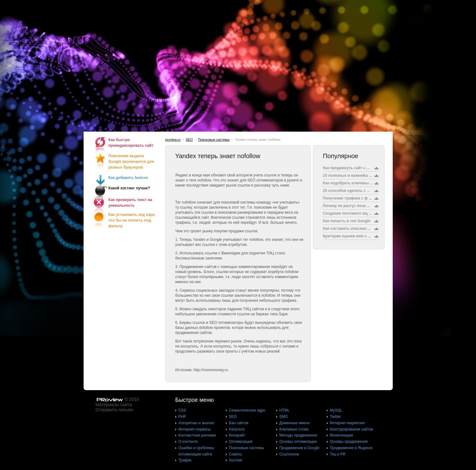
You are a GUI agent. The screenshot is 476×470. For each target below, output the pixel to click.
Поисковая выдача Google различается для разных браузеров (131, 162)
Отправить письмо (115, 410)
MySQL (336, 410)
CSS (182, 410)
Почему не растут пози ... (347, 206)
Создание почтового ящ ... (348, 213)
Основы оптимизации (298, 442)
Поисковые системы (214, 140)
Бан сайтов (239, 423)
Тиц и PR (338, 454)
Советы (236, 454)
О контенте (188, 442)
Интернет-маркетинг (348, 423)
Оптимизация (241, 442)
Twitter (335, 417)
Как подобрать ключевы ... (348, 183)
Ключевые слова (294, 429)
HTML (285, 410)
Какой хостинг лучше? (129, 188)
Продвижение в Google (300, 448)
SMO (284, 417)
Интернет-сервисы (195, 429)
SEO (189, 140)
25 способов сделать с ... (347, 191)
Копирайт (237, 435)
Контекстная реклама (197, 435)
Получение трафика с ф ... (348, 198)
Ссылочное (289, 454)
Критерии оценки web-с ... (347, 236)
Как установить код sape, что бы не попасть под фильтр (132, 220)
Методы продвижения (298, 435)
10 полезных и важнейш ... (348, 176)
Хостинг (236, 460)
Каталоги (237, 429)
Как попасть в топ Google (347, 221)
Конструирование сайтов (352, 429)
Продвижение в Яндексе (351, 448)
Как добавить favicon (128, 178)
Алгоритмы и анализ (196, 423)
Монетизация (341, 435)
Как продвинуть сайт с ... (346, 168)
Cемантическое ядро (247, 410)
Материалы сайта (114, 405)
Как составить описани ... (347, 229)
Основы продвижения (349, 442)
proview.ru (173, 140)
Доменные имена (295, 423)
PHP (182, 417)
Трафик (185, 460)
